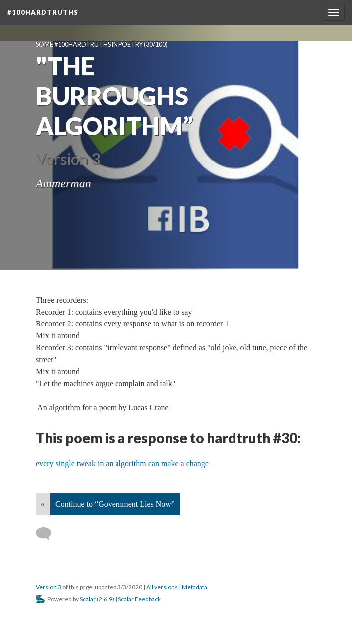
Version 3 (49, 587)
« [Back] (43, 504)
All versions (162, 587)
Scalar (88, 599)
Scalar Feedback (139, 599)
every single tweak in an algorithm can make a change (122, 463)
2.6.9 (105, 599)
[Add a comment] (48, 534)
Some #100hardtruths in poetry (89, 45)
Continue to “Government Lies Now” (115, 504)
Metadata (194, 587)
